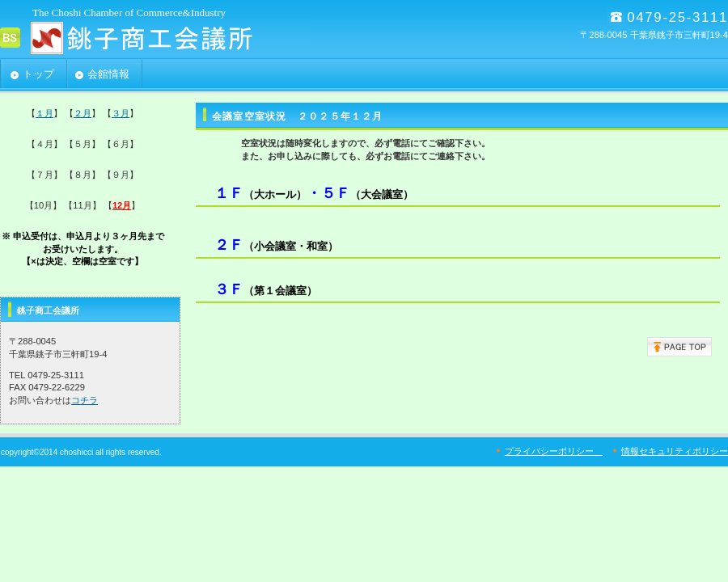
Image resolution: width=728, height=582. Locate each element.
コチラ (85, 400)
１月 (44, 113)
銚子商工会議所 (162, 38)
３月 (121, 113)
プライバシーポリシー (554, 451)
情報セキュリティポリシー (675, 451)
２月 (83, 113)
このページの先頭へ (679, 347)
